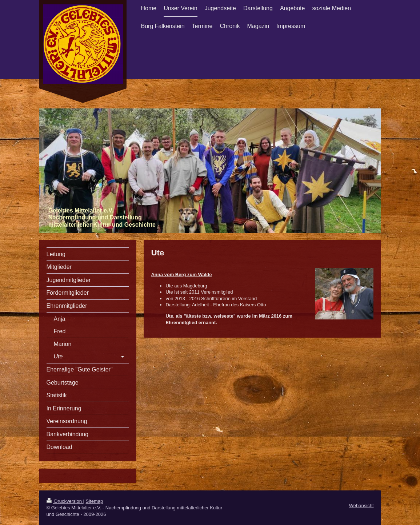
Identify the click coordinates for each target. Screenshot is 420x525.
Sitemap (95, 501)
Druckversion (65, 501)
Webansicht (361, 506)
